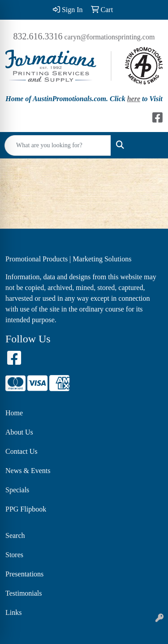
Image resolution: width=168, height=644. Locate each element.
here (134, 99)
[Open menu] (150, 145)
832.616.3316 (38, 36)
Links (13, 612)
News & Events (28, 471)
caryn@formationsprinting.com (110, 37)
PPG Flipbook (26, 509)
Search (15, 535)
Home (14, 413)
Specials (17, 490)
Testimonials (24, 593)
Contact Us (22, 451)
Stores (14, 555)
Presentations (24, 574)
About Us (19, 432)
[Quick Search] (58, 145)
